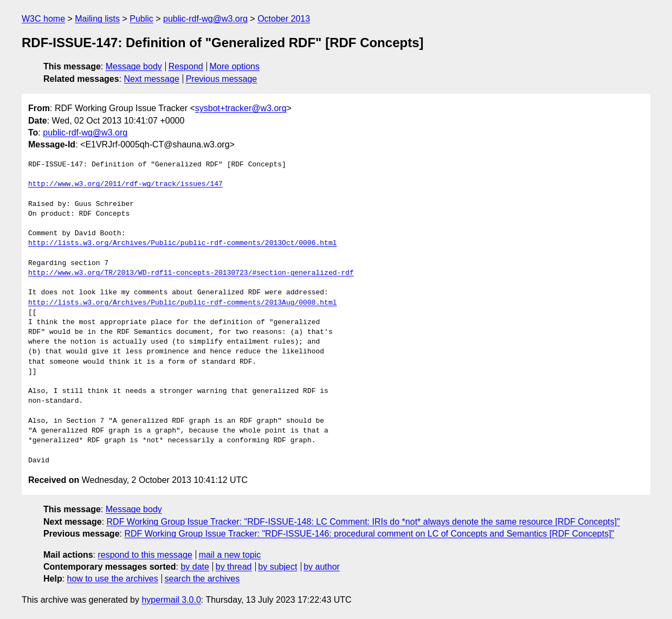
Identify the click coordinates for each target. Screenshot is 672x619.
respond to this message (145, 555)
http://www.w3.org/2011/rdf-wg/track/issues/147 (125, 184)
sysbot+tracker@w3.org (241, 108)
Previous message (222, 79)
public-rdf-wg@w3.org (205, 19)
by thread (234, 567)
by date (195, 567)
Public (141, 19)
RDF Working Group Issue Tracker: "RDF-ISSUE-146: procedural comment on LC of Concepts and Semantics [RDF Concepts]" (369, 534)
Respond (186, 66)
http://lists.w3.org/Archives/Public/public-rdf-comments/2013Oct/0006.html (182, 243)
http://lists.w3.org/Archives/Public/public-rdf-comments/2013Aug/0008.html (182, 303)
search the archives (202, 579)
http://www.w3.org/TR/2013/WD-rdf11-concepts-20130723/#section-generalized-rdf (191, 273)
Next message (152, 79)
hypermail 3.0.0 (171, 600)
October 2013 (284, 19)
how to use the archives (113, 579)
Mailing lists (97, 19)
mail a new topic (230, 555)
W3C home (43, 19)
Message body (134, 66)
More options (235, 66)
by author (322, 567)
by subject (277, 567)
